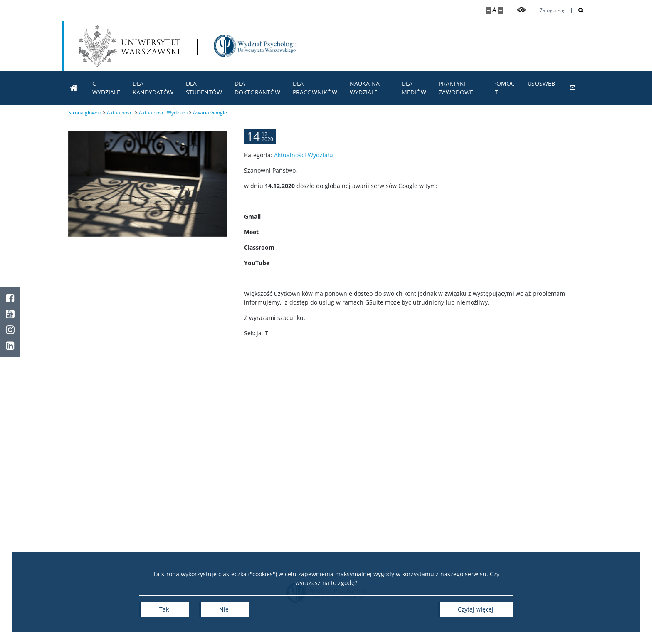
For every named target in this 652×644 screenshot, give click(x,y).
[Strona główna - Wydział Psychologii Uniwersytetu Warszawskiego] (255, 46)
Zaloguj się (552, 10)
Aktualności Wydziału (304, 162)
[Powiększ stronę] (489, 11)
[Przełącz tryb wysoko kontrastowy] (521, 10)
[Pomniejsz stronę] (500, 11)
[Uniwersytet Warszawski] (129, 46)
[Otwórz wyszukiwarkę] (578, 11)
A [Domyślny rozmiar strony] (494, 10)
